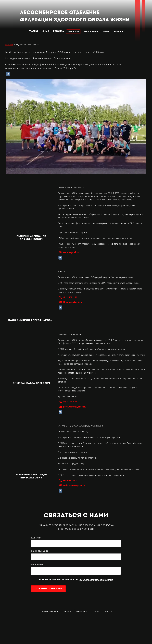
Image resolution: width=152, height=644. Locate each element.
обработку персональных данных (96, 580)
